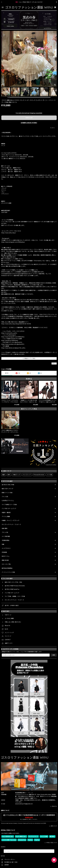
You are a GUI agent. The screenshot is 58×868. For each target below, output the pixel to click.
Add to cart (29, 118)
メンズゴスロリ (6, 548)
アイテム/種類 (6, 517)
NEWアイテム (6, 556)
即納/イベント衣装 (7, 493)
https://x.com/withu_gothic (9, 333)
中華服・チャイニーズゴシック (11, 520)
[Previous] (2, 59)
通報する (54, 363)
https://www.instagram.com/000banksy (13, 337)
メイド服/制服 (6, 536)
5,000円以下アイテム (8, 501)
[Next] (56, 59)
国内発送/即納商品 (7, 568)
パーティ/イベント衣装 (8, 572)
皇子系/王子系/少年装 (8, 485)
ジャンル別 (5, 497)
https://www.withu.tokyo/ (9, 233)
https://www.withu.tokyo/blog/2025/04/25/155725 (16, 324)
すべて (7, 373)
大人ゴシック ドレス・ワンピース (11, 524)
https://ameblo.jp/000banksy (10, 341)
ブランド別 (5, 532)
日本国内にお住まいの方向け (29, 123)
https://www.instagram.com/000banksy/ (13, 242)
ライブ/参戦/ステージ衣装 (9, 505)
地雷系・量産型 (6, 513)
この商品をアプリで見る (29, 358)
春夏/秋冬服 (5, 560)
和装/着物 (5, 528)
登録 (54, 655)
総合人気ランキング (7, 489)
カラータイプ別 (6, 564)
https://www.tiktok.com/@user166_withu (13, 348)
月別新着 (4, 552)
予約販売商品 (6, 540)
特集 (3, 544)
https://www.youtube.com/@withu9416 (13, 344)
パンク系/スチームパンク (9, 509)
